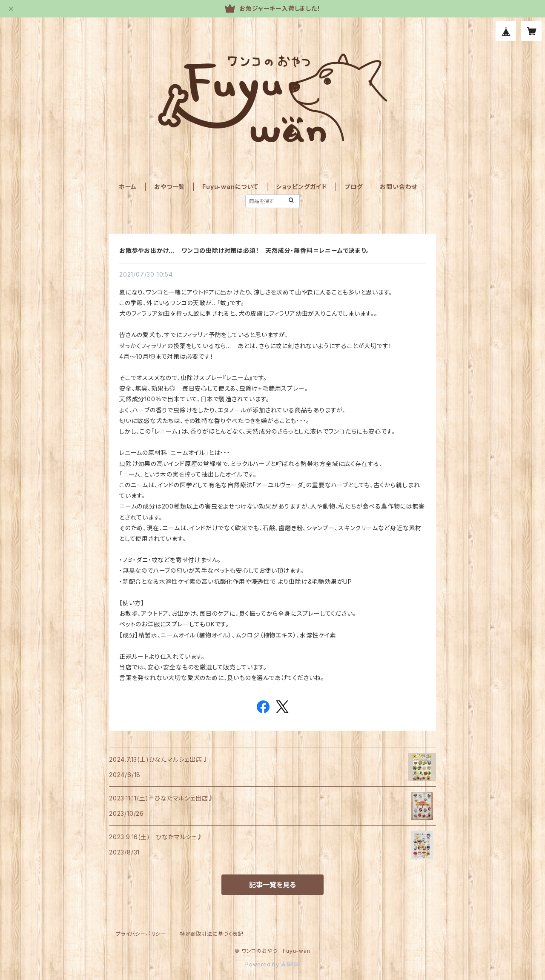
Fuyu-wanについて (230, 187)
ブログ (353, 187)
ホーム (128, 187)
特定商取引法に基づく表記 (212, 934)
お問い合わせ (399, 187)
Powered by (272, 964)
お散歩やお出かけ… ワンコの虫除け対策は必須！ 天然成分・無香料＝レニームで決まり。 (244, 250)
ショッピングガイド (301, 187)
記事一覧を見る (272, 885)
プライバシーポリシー (141, 934)
